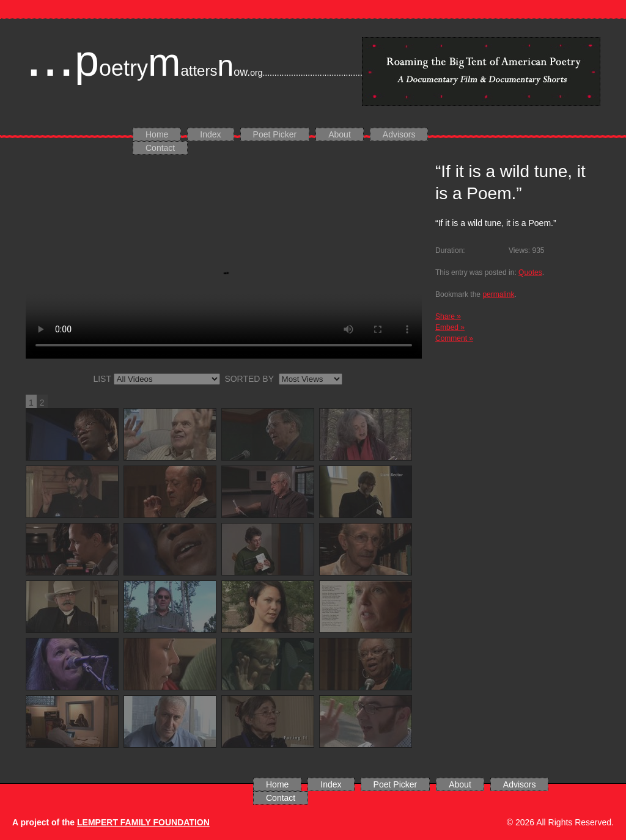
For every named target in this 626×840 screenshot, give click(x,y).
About (340, 134)
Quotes (530, 272)
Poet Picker (275, 134)
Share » (448, 316)
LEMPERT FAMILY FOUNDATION (143, 822)
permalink (498, 294)
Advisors (399, 134)
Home (157, 134)
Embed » (450, 327)
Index (210, 134)
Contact (160, 148)
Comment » (454, 338)
